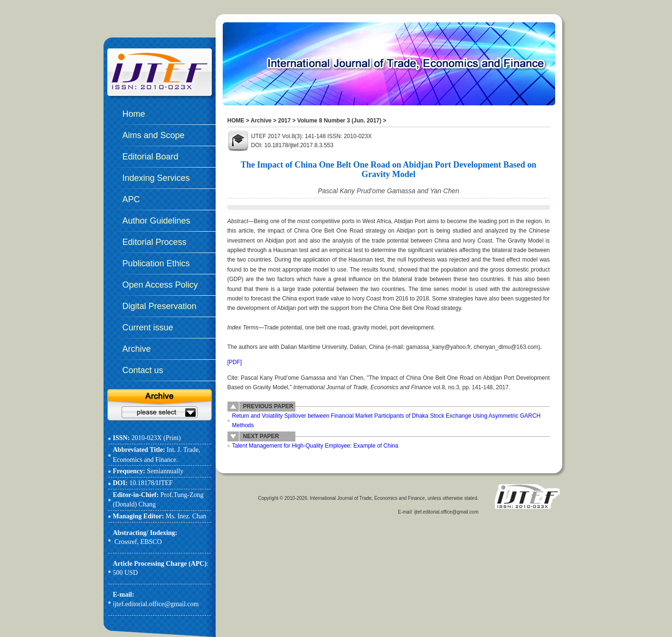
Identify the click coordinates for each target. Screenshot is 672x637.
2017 (284, 121)
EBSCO (151, 542)
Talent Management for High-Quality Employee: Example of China (315, 446)
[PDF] (235, 362)
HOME (236, 121)
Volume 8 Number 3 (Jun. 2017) (339, 121)
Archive (261, 121)
